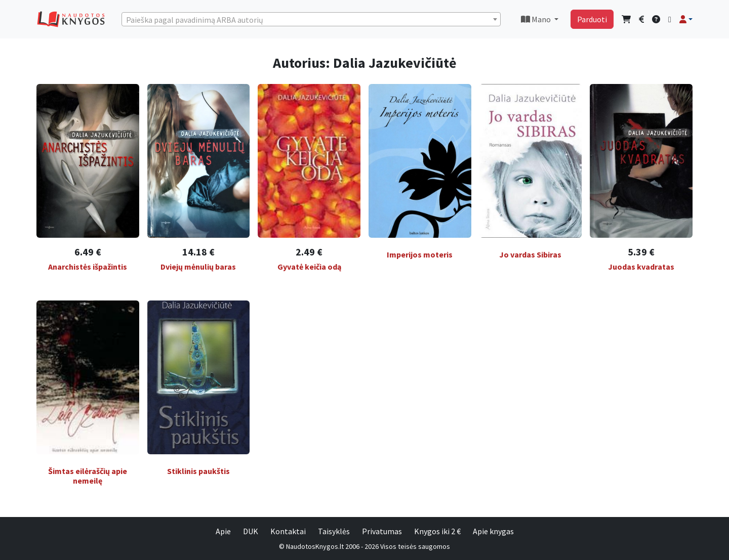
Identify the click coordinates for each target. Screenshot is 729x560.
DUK (251, 531)
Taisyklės (334, 531)
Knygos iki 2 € (437, 531)
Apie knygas (493, 531)
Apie (223, 531)
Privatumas (382, 531)
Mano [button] (537, 19)
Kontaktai (288, 531)
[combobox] (311, 19)
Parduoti (592, 19)
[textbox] (311, 20)
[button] (686, 19)
